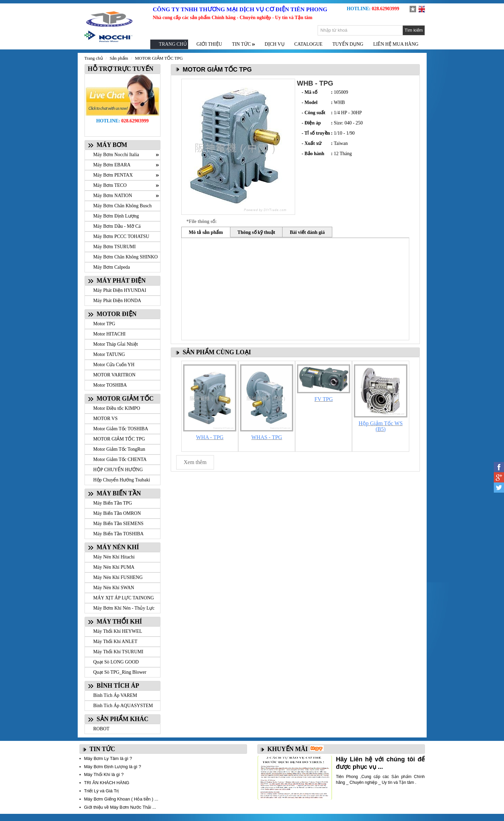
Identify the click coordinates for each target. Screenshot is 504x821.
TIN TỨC (102, 749)
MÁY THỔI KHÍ (119, 622)
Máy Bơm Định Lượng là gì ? (113, 767)
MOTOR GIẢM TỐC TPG (159, 58)
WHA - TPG (210, 437)
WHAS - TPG (267, 437)
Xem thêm (195, 462)
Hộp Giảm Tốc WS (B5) (380, 426)
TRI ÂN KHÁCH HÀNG (107, 783)
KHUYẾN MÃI (288, 749)
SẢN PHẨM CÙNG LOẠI (217, 352)
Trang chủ (94, 58)
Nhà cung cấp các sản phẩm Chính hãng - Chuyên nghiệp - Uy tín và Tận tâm (232, 18)
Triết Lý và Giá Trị (102, 791)
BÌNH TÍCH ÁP (118, 686)
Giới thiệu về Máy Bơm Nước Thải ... (120, 807)
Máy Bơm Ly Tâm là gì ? (108, 758)
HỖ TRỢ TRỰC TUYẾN (119, 69)
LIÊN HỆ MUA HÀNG (396, 44)
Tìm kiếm (414, 30)
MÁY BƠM (112, 145)
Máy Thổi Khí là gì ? (104, 774)
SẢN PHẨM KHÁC (123, 719)
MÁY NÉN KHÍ (118, 547)
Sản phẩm (119, 58)
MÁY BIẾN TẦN (119, 493)
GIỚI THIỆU (209, 44)
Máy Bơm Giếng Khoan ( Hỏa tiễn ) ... (121, 799)
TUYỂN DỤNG (348, 44)
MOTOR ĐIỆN (117, 314)
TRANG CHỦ (173, 44)
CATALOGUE (309, 44)
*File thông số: (202, 221)
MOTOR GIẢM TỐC (125, 399)
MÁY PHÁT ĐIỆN (121, 281)
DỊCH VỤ (275, 44)
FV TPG (324, 399)
